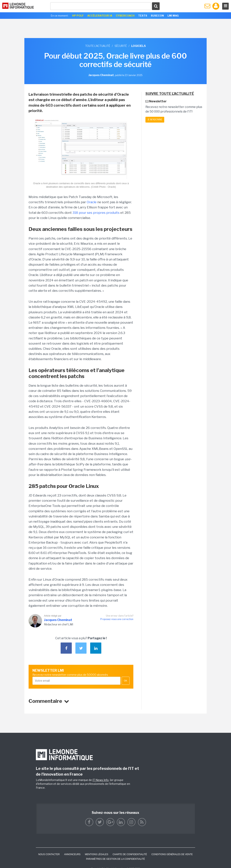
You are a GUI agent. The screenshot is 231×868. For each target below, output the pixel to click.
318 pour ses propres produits (96, 213)
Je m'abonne (155, 120)
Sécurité (121, 46)
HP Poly (78, 16)
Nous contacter (49, 854)
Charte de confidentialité (130, 854)
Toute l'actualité (98, 46)
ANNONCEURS (72, 854)
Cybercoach (125, 16)
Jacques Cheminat (58, 620)
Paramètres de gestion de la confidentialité (116, 859)
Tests (143, 16)
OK (126, 681)
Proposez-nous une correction (117, 619)
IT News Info (101, 780)
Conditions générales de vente (172, 854)
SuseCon (157, 16)
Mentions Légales (97, 854)
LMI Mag (173, 16)
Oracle (92, 202)
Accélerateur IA (100, 16)
